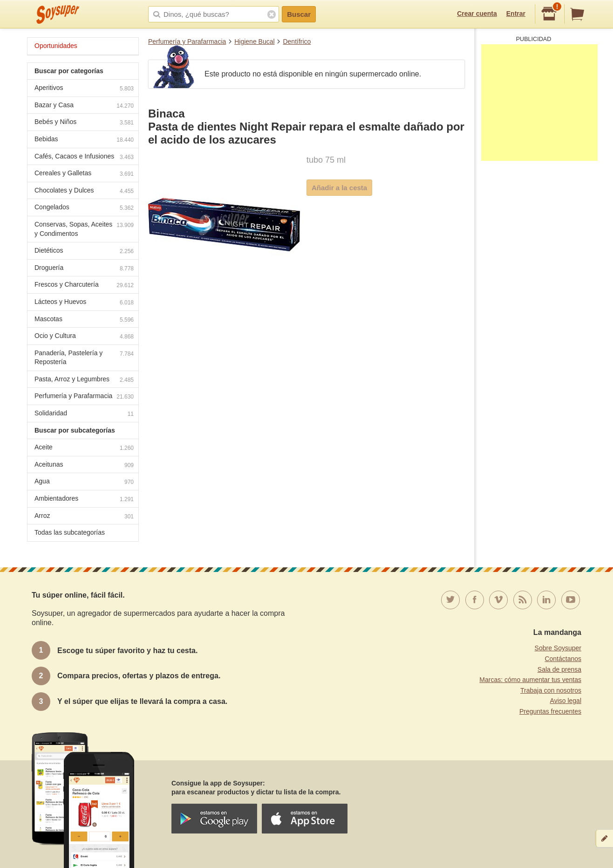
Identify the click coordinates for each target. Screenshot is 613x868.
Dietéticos (84, 251)
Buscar (299, 14)
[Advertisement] (539, 103)
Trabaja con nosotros (551, 690)
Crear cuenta (477, 14)
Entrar (516, 14)
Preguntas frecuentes (550, 711)
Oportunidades (56, 46)
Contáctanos (563, 659)
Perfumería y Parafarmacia (187, 41)
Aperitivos (84, 89)
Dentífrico (297, 41)
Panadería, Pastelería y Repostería (84, 358)
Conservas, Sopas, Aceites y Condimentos (84, 229)
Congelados (84, 208)
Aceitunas (84, 465)
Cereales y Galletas (84, 174)
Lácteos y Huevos (84, 303)
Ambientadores (84, 499)
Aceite (84, 448)
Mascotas (84, 320)
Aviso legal (566, 701)
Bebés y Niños (84, 123)
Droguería (84, 269)
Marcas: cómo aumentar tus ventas (530, 680)
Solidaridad (84, 414)
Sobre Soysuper (558, 648)
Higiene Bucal (254, 41)
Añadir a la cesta (339, 188)
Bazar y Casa (84, 106)
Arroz (84, 517)
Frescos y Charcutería (84, 286)
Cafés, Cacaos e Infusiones (84, 157)
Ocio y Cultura (84, 337)
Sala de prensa (559, 669)
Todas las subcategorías (70, 532)
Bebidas (84, 140)
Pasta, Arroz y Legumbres (84, 380)
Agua (84, 482)
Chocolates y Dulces (84, 191)
